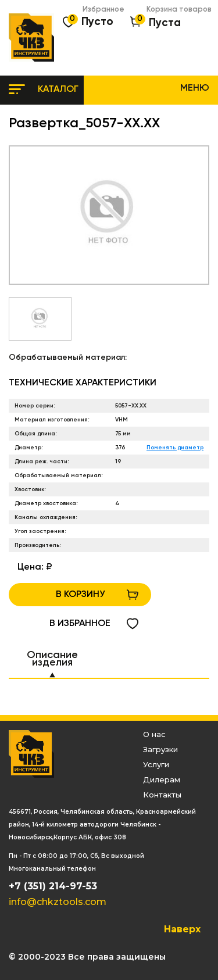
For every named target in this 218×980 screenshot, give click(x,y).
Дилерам (162, 779)
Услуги (156, 764)
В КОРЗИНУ (80, 595)
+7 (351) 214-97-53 (53, 886)
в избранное (80, 624)
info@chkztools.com (58, 902)
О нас (154, 734)
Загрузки (160, 749)
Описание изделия (52, 659)
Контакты (162, 795)
